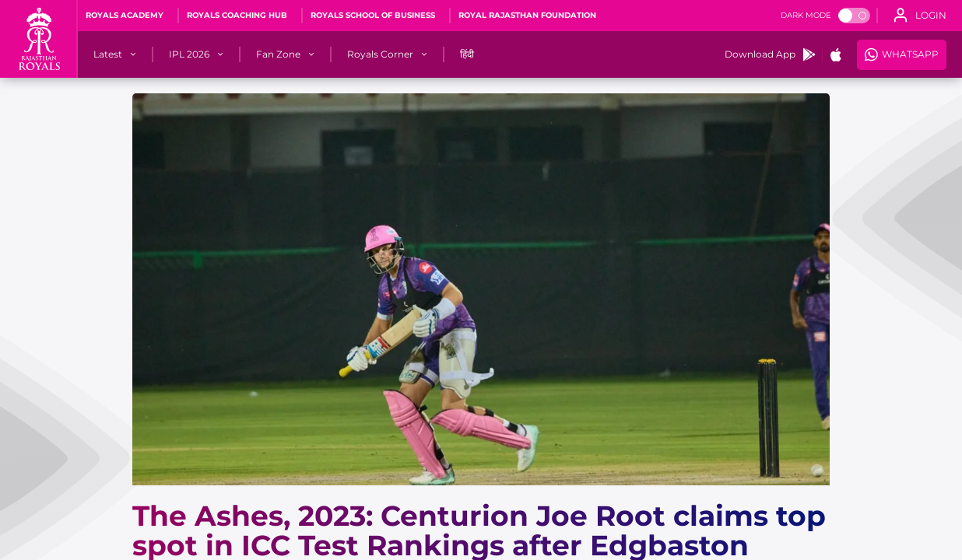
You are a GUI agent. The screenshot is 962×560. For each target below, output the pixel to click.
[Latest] (108, 54)
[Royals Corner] (380, 54)
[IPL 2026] (189, 54)
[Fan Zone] (278, 54)
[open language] (920, 16)
